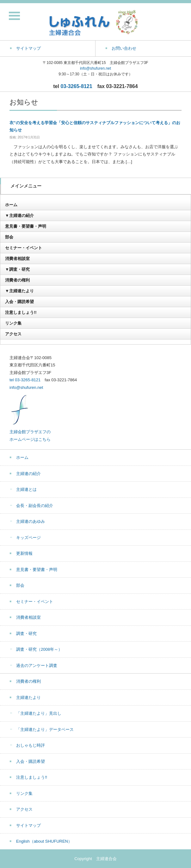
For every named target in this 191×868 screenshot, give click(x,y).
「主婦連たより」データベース (45, 729)
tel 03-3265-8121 (25, 380)
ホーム (11, 205)
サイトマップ (28, 825)
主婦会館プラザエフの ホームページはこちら (30, 432)
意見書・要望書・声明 (26, 226)
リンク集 (13, 323)
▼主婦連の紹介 (19, 215)
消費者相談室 (17, 259)
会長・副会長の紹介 (35, 506)
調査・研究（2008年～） (39, 649)
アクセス (13, 334)
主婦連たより (28, 697)
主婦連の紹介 (28, 474)
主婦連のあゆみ (31, 521)
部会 (9, 237)
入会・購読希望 (19, 302)
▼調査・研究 (17, 269)
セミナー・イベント (24, 248)
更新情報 (24, 553)
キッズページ (28, 538)
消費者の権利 (17, 280)
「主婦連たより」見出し (39, 713)
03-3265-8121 (77, 86)
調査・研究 (26, 634)
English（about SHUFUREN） (44, 841)
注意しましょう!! (21, 312)
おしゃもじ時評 (31, 745)
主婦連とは (26, 489)
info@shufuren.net (95, 68)
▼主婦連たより (19, 291)
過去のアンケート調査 (37, 665)
